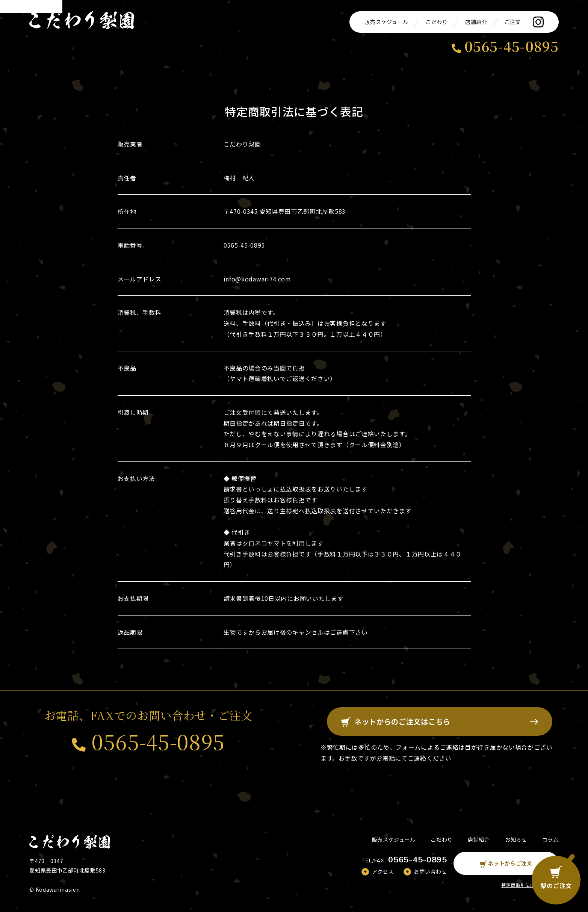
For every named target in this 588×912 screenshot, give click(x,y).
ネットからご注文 (506, 864)
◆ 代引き (237, 532)
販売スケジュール (386, 22)
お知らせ (516, 840)
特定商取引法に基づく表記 (530, 886)
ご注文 (513, 22)
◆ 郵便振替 (240, 478)
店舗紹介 (476, 22)
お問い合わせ (431, 872)
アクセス (383, 872)
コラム (550, 840)
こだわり (437, 22)
